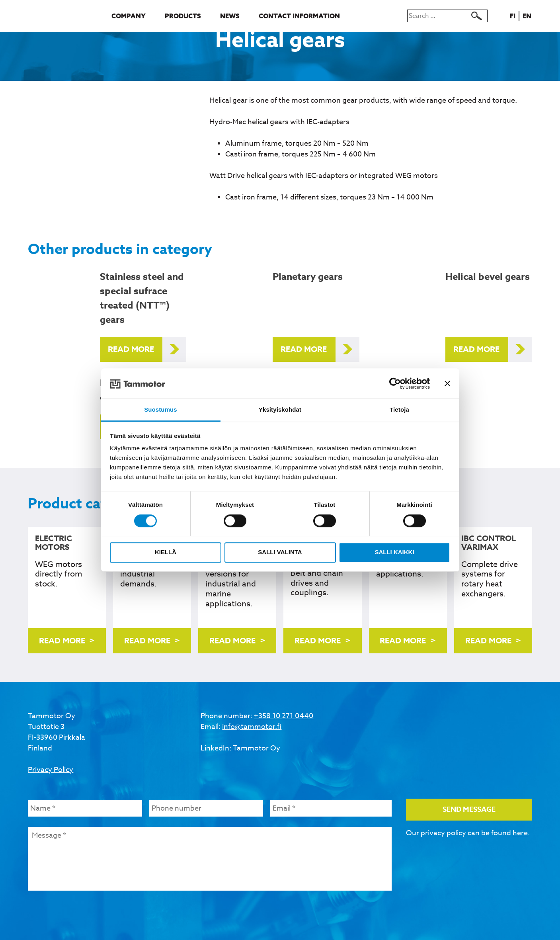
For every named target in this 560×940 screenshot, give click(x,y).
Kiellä (166, 552)
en (528, 16)
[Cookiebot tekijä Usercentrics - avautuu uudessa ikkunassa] (395, 383)
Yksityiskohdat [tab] (280, 410)
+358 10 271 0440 (284, 716)
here (520, 833)
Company (129, 16)
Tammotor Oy (257, 748)
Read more (131, 349)
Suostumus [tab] (161, 410)
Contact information (299, 16)
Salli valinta (280, 552)
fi (514, 16)
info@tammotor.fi (252, 727)
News (230, 16)
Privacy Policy (51, 770)
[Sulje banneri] (447, 383)
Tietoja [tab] (399, 410)
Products (183, 16)
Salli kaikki (394, 552)
